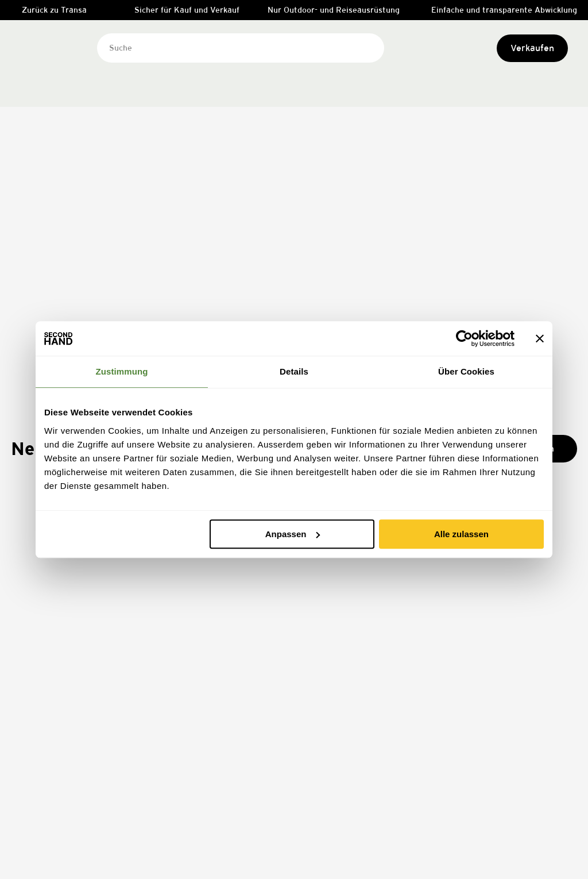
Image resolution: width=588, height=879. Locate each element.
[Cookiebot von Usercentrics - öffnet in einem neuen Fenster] (464, 338)
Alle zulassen (461, 534)
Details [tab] (294, 371)
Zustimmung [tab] (122, 371)
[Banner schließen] (540, 338)
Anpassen (293, 534)
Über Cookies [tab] (466, 371)
